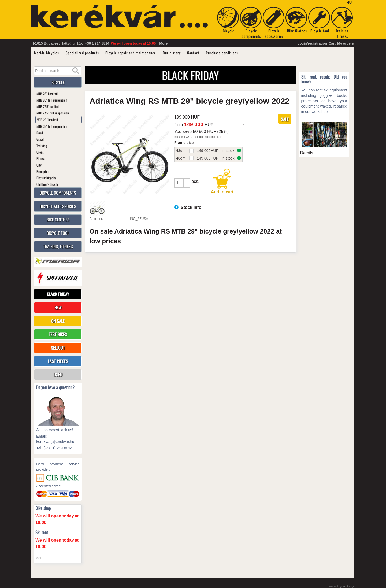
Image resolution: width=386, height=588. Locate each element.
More (163, 43)
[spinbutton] (179, 183)
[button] (187, 181)
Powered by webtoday (341, 586)
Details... (309, 153)
